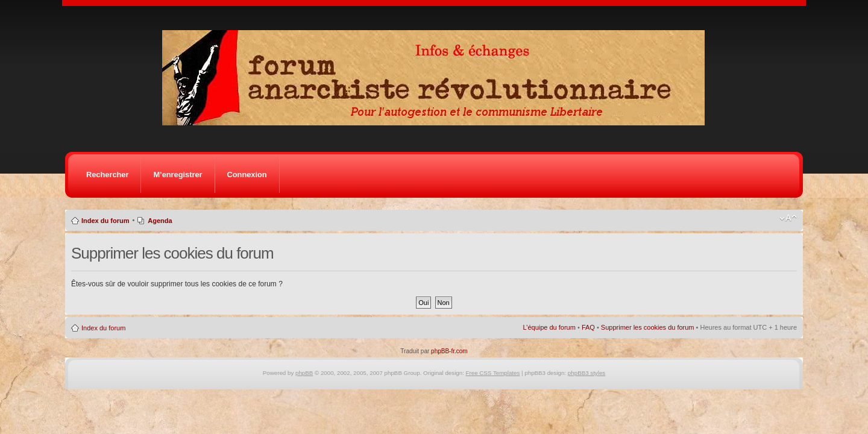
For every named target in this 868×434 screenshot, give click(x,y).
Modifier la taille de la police (788, 218)
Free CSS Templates (493, 373)
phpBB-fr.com (449, 351)
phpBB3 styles (587, 373)
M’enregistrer (178, 175)
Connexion (247, 175)
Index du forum (105, 221)
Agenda (160, 221)
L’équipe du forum (549, 327)
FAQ (588, 327)
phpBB (304, 373)
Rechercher (107, 175)
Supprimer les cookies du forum (648, 327)
